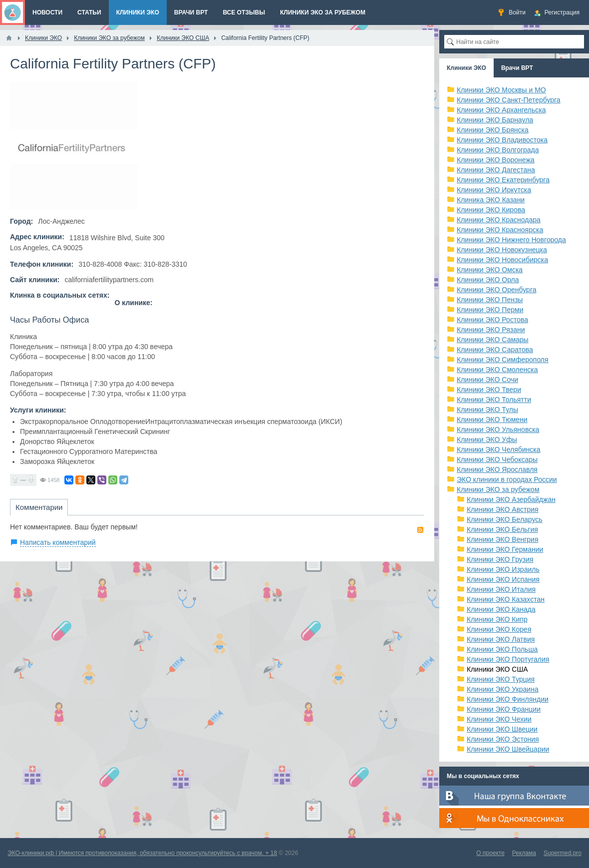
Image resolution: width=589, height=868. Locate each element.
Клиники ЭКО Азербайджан (511, 499)
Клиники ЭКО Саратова (495, 350)
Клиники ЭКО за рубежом (498, 489)
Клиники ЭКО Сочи (487, 380)
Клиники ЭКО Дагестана (496, 170)
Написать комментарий (58, 542)
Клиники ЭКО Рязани (491, 330)
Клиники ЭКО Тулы (487, 410)
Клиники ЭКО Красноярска (500, 230)
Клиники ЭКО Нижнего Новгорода (511, 240)
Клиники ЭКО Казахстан (506, 599)
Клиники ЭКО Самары (493, 340)
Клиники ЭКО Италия (501, 589)
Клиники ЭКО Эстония (503, 739)
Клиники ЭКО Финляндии (508, 699)
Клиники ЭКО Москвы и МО (501, 90)
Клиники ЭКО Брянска (493, 130)
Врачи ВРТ (517, 68)
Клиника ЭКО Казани (491, 200)
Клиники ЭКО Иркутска (494, 190)
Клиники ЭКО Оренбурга (497, 290)
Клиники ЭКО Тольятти (494, 400)
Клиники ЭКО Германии (505, 549)
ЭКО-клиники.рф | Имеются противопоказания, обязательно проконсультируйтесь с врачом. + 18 (142, 853)
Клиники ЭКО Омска (490, 270)
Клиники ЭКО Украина (503, 689)
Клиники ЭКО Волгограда (498, 150)
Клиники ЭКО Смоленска (497, 370)
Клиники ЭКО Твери (489, 390)
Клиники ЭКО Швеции (502, 729)
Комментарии (39, 507)
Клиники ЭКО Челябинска (499, 449)
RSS (420, 530)
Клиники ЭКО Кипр (497, 619)
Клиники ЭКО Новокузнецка (502, 250)
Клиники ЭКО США (497, 669)
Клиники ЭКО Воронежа (496, 160)
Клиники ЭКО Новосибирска (502, 260)
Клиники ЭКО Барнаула (495, 120)
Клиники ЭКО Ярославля (497, 469)
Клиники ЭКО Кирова (491, 210)
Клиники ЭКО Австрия (503, 509)
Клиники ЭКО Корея (499, 629)
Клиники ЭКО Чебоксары (497, 459)
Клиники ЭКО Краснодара (499, 220)
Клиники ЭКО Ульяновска (498, 430)
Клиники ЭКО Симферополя (503, 360)
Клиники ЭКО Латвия (501, 639)
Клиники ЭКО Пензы (490, 300)
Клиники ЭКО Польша (502, 649)
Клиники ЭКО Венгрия (503, 539)
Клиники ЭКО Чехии (499, 719)
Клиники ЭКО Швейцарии (508, 749)
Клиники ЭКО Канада (501, 609)
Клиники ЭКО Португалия (508, 659)
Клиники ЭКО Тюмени (492, 420)
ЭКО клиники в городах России (507, 479)
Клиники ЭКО (466, 68)
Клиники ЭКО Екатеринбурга (503, 180)
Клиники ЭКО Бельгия (502, 529)
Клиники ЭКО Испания (503, 579)
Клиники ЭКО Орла (488, 280)
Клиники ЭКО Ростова (492, 320)
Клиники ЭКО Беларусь (505, 519)
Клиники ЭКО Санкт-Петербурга (509, 100)
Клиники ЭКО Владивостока (502, 140)
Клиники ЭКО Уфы (487, 439)
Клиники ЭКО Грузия (500, 559)
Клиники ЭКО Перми (490, 310)
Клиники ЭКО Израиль (503, 569)
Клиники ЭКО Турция (501, 679)
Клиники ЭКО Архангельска (501, 110)
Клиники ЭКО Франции (504, 709)
